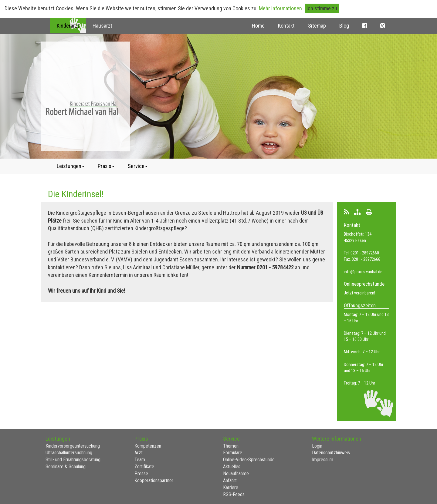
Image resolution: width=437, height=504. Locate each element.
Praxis (106, 166)
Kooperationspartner (154, 480)
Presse (141, 474)
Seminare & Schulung (66, 467)
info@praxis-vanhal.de (363, 272)
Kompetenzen (148, 446)
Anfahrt (230, 480)
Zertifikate (144, 467)
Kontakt (286, 26)
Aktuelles (232, 467)
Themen (231, 446)
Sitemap (317, 26)
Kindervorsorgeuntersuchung (73, 446)
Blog (344, 26)
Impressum (323, 460)
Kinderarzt (68, 26)
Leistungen (71, 166)
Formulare (233, 453)
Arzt (139, 453)
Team (140, 460)
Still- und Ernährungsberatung (73, 460)
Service (138, 166)
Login (317, 446)
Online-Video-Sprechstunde (249, 460)
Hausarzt (102, 26)
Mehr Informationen (280, 8)
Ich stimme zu (322, 8)
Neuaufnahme (236, 474)
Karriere (231, 487)
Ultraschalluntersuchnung (69, 453)
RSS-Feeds (234, 494)
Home (258, 26)
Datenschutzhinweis (331, 453)
